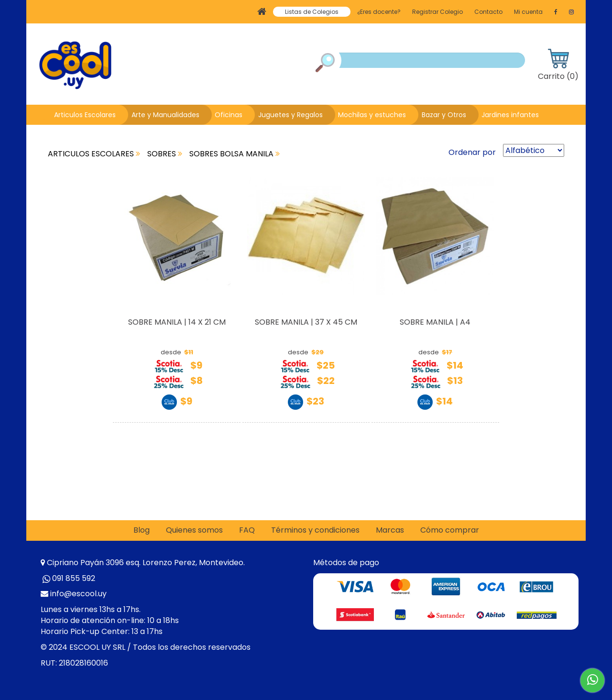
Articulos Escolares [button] (85, 115)
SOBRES (165, 154)
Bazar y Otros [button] (444, 115)
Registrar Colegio (437, 12)
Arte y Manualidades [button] (165, 115)
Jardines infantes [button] (510, 115)
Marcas (390, 530)
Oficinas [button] (229, 115)
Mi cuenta (528, 12)
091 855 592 (74, 578)
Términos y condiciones (315, 530)
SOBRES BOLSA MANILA (235, 154)
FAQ (247, 530)
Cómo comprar (450, 530)
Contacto (488, 12)
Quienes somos (194, 530)
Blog (142, 530)
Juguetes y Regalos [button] (290, 115)
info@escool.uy (78, 594)
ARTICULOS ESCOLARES (94, 154)
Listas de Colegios (312, 12)
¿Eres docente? (379, 12)
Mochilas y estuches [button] (372, 115)
